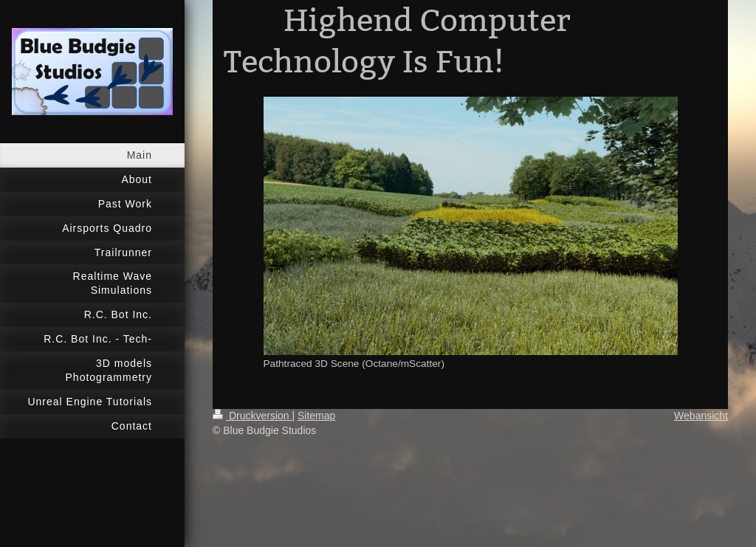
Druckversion (252, 416)
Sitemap (316, 416)
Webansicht (701, 416)
